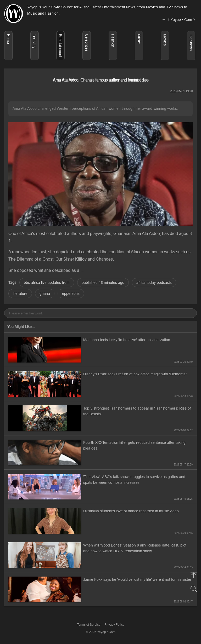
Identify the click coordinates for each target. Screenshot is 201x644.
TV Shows (191, 42)
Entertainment (60, 46)
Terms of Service (89, 625)
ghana (45, 294)
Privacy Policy (114, 625)
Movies (165, 40)
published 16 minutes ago (103, 283)
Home (8, 39)
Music (139, 39)
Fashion (113, 41)
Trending (35, 41)
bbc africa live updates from (47, 283)
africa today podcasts (154, 283)
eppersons (71, 294)
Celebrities (87, 43)
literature (20, 294)
